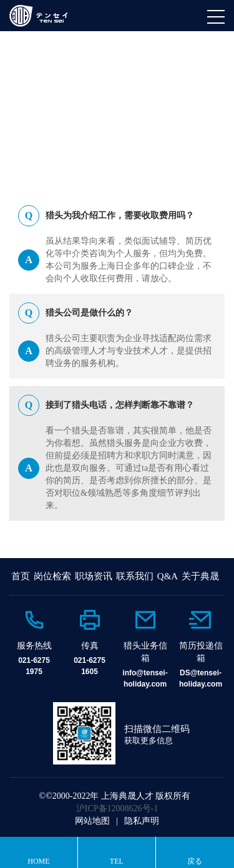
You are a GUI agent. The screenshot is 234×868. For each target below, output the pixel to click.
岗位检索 (52, 576)
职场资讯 (94, 576)
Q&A (72, 136)
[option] (34, 643)
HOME (40, 136)
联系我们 (135, 576)
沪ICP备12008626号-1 (117, 808)
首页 (21, 576)
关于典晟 (200, 576)
